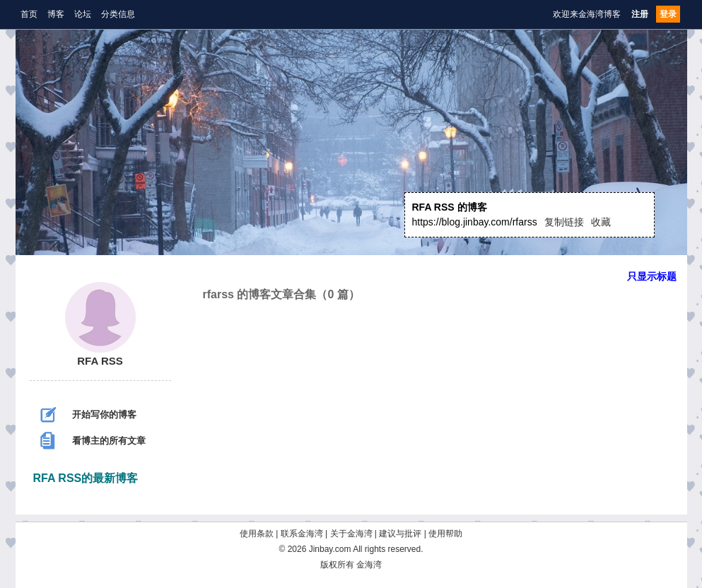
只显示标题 (652, 276)
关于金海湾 (351, 534)
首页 (29, 14)
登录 (668, 14)
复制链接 (564, 222)
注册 (640, 14)
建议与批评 (400, 534)
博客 (56, 14)
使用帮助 (445, 534)
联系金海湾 (302, 534)
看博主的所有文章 (93, 441)
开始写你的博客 (88, 415)
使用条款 (257, 534)
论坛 (83, 14)
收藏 (601, 222)
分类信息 (118, 14)
